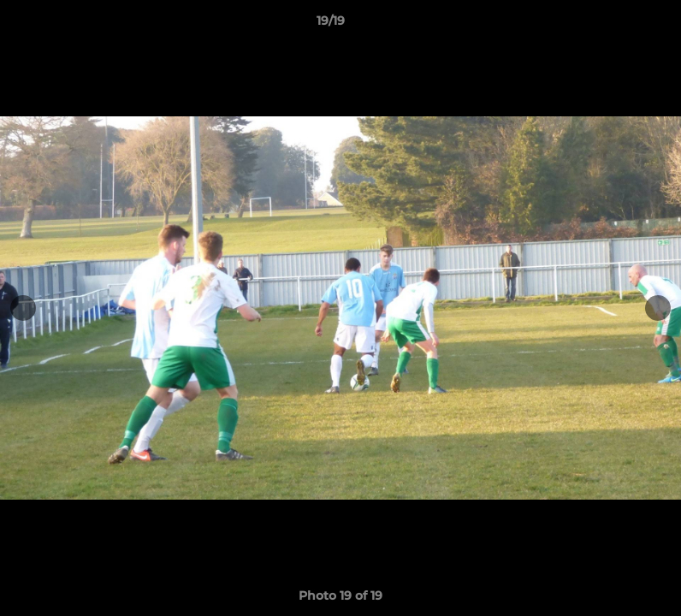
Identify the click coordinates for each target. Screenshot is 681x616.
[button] (609, 25)
